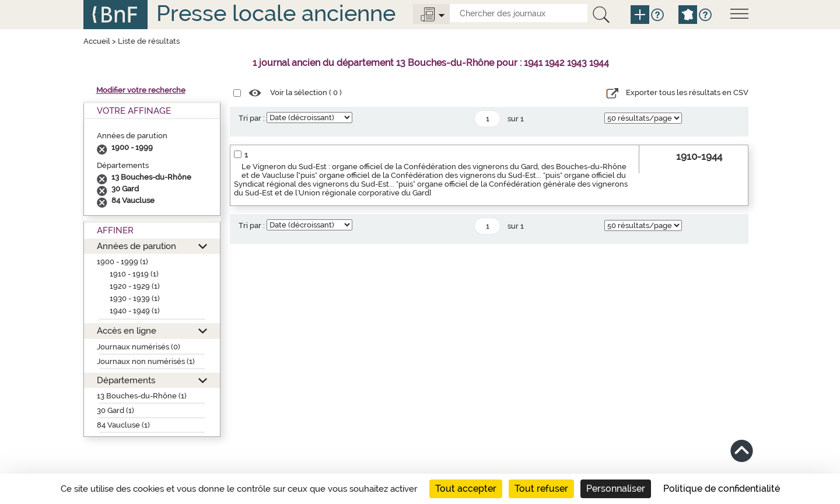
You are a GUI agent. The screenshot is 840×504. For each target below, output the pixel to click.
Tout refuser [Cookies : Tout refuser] (541, 489)
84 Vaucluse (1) (123, 425)
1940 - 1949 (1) (135, 311)
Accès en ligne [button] (127, 330)
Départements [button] (126, 380)
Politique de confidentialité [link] (722, 489)
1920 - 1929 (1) (135, 286)
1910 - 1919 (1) (134, 274)
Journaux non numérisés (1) (146, 361)
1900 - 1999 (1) (123, 262)
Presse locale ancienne (276, 13)
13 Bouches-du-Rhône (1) (142, 396)
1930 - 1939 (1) (135, 298)
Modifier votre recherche (141, 90)
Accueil (97, 41)
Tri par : (252, 118)
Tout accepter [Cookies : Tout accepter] (466, 489)
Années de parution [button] (136, 246)
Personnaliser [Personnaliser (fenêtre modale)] (616, 489)
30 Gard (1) (116, 410)
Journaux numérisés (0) (139, 347)
